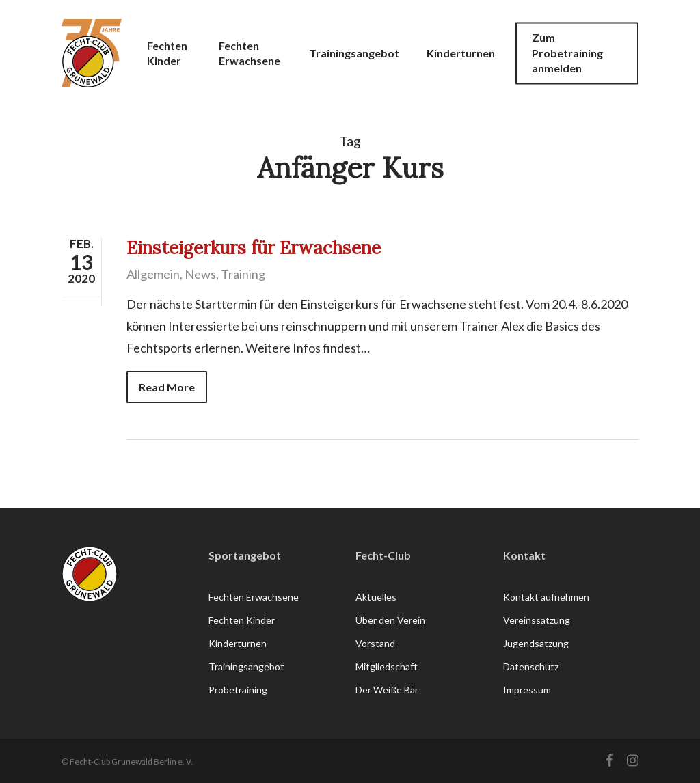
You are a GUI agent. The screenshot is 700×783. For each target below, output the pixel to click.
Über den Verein (390, 620)
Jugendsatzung (536, 643)
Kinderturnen (238, 643)
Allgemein (153, 274)
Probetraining (238, 690)
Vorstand (375, 643)
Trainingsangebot (246, 667)
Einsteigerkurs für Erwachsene (254, 248)
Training (243, 274)
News (200, 274)
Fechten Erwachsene (254, 597)
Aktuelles (376, 597)
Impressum (527, 690)
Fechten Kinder (242, 620)
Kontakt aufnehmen (546, 597)
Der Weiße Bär (387, 690)
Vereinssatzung (537, 620)
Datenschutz (531, 667)
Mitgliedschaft (387, 667)
